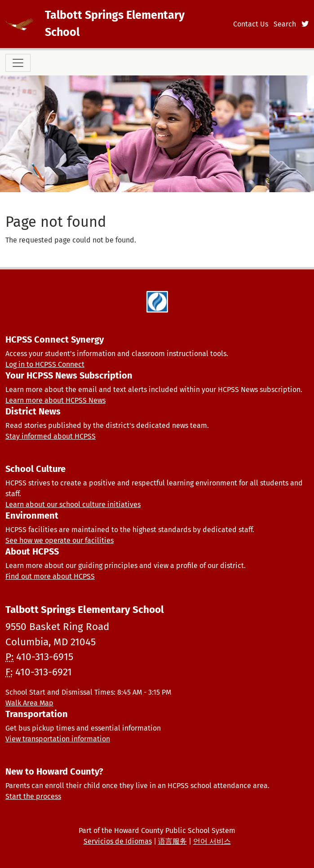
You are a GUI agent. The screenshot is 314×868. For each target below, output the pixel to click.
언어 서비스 (212, 841)
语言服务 (172, 841)
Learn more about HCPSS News (55, 400)
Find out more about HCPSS (50, 576)
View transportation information (58, 739)
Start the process (33, 796)
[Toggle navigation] (18, 63)
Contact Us (251, 24)
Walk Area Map (29, 703)
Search (285, 24)
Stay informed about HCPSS (51, 436)
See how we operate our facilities (60, 540)
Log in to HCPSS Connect (45, 364)
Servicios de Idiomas (118, 841)
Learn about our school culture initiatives (73, 504)
